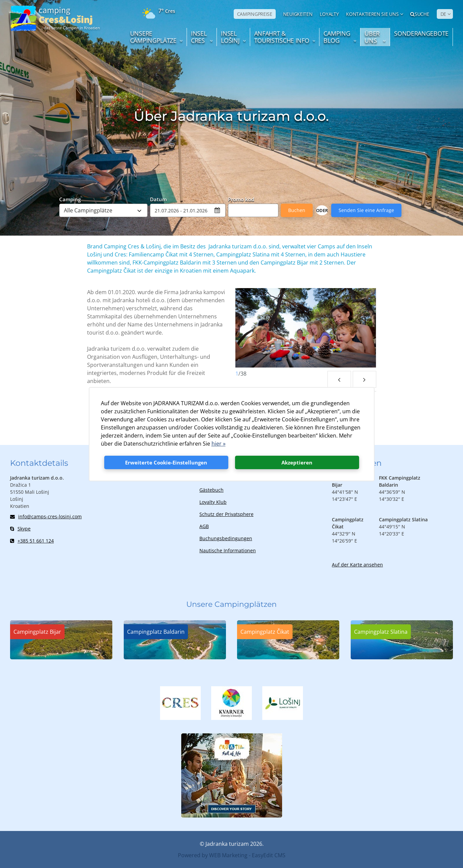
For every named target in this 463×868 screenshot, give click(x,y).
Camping (70, 199)
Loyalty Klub (213, 502)
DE (443, 14)
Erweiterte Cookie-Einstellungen (166, 462)
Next (364, 379)
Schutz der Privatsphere (226, 514)
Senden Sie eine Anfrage (366, 210)
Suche (420, 14)
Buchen (297, 210)
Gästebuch (211, 490)
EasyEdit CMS (269, 855)
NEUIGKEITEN (298, 14)
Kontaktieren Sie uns (372, 14)
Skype (20, 529)
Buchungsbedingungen (226, 538)
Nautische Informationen (228, 550)
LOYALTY (329, 14)
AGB (204, 526)
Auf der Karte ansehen (357, 565)
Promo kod (241, 199)
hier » (219, 444)
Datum (158, 199)
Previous (339, 379)
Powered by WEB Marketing (213, 855)
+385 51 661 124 (32, 541)
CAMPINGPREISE (255, 14)
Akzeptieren (297, 462)
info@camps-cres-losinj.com (46, 516)
